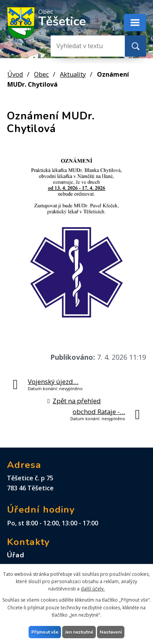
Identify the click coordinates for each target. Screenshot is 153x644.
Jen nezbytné (79, 632)
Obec (41, 74)
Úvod (15, 74)
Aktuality (73, 74)
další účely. (93, 589)
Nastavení (111, 632)
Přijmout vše (45, 632)
